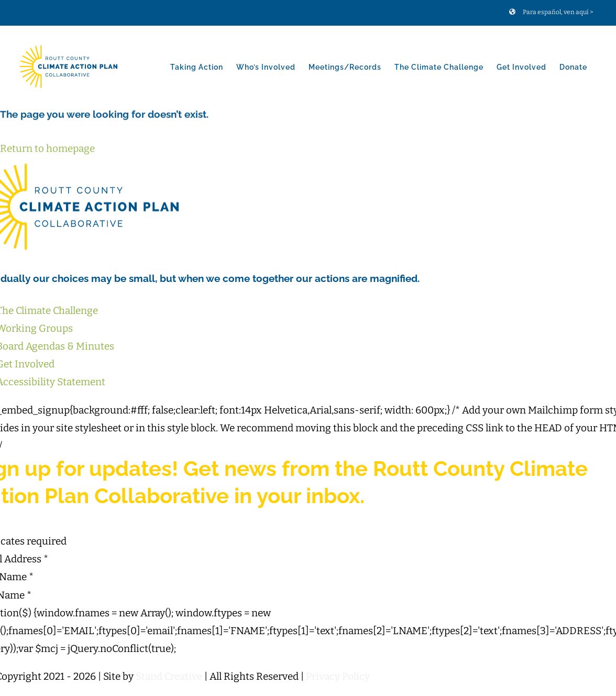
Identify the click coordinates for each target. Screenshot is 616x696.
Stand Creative (169, 676)
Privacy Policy (338, 676)
